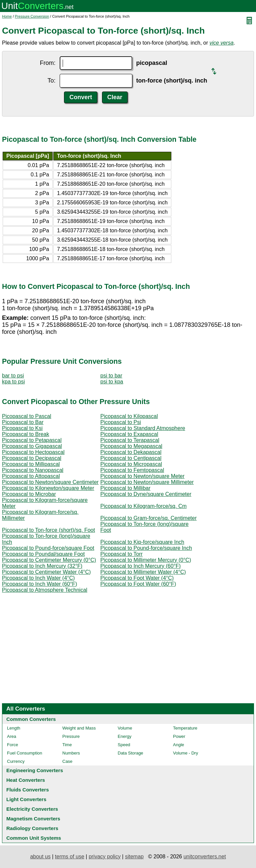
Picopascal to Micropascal (131, 464)
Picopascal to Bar (23, 422)
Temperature (185, 728)
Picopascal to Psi (121, 422)
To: (51, 81)
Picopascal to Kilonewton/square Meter (48, 488)
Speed (124, 745)
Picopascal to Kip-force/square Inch (142, 542)
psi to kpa (112, 382)
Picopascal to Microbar (29, 494)
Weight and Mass (79, 728)
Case (67, 761)
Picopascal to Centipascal (131, 458)
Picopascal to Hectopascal (33, 452)
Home (7, 16)
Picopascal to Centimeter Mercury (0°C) (49, 560)
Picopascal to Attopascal (31, 476)
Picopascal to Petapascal (32, 440)
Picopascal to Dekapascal (131, 452)
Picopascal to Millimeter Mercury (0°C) (146, 560)
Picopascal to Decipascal (32, 458)
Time (67, 745)
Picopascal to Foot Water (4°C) (137, 578)
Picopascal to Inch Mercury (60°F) (140, 566)
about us (40, 857)
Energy (124, 736)
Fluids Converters (28, 790)
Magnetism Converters (33, 819)
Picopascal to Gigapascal (32, 446)
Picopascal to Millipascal (31, 464)
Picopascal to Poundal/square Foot (43, 554)
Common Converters (31, 719)
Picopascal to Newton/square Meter (142, 476)
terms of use (70, 857)
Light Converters (26, 799)
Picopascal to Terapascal (130, 440)
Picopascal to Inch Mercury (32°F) (42, 566)
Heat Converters (26, 780)
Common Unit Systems (34, 838)
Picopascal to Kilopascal (129, 416)
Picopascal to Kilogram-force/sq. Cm (143, 506)
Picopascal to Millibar (125, 488)
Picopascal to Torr (121, 554)
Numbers (71, 753)
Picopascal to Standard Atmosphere (143, 428)
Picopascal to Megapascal (131, 446)
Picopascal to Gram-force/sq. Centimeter (148, 518)
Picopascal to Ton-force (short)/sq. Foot (48, 530)
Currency (16, 761)
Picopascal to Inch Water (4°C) (38, 578)
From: (48, 63)
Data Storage (130, 753)
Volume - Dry (185, 753)
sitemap (134, 857)
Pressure (71, 736)
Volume (125, 728)
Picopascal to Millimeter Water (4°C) (143, 572)
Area (11, 736)
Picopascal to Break (25, 434)
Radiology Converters (32, 828)
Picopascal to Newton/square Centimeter (50, 482)
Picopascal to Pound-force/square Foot (48, 548)
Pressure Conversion (32, 16)
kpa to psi (13, 382)
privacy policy (105, 857)
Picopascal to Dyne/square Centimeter (146, 494)
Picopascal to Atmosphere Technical (45, 590)
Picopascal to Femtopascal (132, 470)
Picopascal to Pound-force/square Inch (146, 548)
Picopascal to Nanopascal (33, 470)
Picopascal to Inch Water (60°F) (39, 584)
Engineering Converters (35, 770)
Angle (178, 745)
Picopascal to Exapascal (129, 434)
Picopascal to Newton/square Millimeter (147, 482)
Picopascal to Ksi (22, 428)
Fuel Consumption (25, 753)
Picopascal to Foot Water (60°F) (138, 584)
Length (14, 728)
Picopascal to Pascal (27, 416)
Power (179, 736)
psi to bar (111, 376)
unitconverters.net (204, 857)
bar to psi (13, 376)
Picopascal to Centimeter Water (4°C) (46, 572)
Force (12, 745)
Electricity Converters (32, 809)
